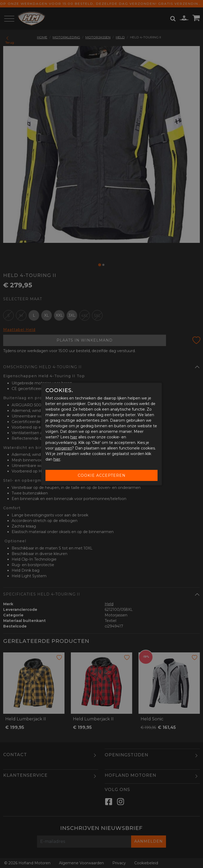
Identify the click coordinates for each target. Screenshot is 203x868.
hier (74, 437)
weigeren (63, 448)
